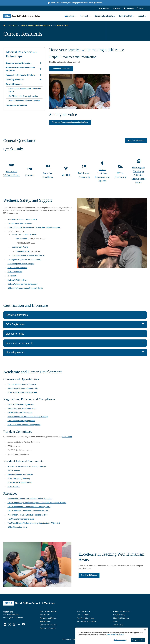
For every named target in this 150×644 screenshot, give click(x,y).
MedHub (66, 175)
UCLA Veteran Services (17, 268)
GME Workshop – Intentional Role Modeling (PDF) (28, 511)
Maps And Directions (121, 618)
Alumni (116, 622)
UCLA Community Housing (19, 478)
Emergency (118, 632)
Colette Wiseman (23, 251)
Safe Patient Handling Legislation (21, 421)
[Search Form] (141, 8)
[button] (129, 8)
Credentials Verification (61, 68)
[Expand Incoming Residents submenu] (40, 80)
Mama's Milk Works (20, 247)
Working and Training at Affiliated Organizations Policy (138, 175)
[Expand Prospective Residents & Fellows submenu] (40, 75)
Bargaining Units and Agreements (21, 409)
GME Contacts (14, 470)
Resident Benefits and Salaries (20, 474)
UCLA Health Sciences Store (19, 483)
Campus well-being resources (20, 223)
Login (127, 639)
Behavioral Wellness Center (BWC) (22, 219)
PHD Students (45, 622)
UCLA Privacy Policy (92, 639)
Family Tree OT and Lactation (24, 234)
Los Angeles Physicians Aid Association (24, 260)
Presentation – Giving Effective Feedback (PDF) (27, 515)
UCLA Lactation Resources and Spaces (102, 175)
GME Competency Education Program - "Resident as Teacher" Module (37, 503)
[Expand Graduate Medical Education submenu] (40, 63)
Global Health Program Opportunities (23, 388)
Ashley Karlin (21, 239)
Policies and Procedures (84, 175)
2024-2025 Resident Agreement (21, 404)
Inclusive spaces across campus (21, 264)
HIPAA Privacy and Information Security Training (28, 417)
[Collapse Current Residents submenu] (40, 84)
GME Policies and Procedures (20, 413)
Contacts (30, 175)
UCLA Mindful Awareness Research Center (25, 288)
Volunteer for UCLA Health (86, 622)
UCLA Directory (119, 615)
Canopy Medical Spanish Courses (22, 384)
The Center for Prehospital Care (21, 519)
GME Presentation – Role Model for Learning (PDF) (29, 507)
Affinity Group (118, 625)
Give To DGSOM (83, 615)
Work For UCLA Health (85, 618)
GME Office (67, 437)
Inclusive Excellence (48, 175)
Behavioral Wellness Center (12, 173)
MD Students (45, 615)
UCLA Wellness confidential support (22, 284)
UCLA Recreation (120, 175)
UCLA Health (104, 8)
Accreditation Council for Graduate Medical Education (30, 499)
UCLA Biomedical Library (18, 527)
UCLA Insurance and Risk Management (24, 425)
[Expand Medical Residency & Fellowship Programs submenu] (40, 69)
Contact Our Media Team (123, 628)
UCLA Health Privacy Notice (112, 639)
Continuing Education (48, 628)
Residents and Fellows (48, 618)
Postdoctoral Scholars (48, 625)
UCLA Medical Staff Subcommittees (23, 392)
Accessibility (78, 639)
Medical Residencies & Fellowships (35, 25)
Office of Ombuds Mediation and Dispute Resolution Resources (34, 227)
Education (13, 25)
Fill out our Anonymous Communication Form (70, 122)
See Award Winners (89, 575)
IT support (12, 276)
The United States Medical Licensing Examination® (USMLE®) (34, 523)
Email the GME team (136, 141)
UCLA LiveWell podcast (17, 280)
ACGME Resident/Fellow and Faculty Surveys (27, 466)
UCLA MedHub (14, 487)
